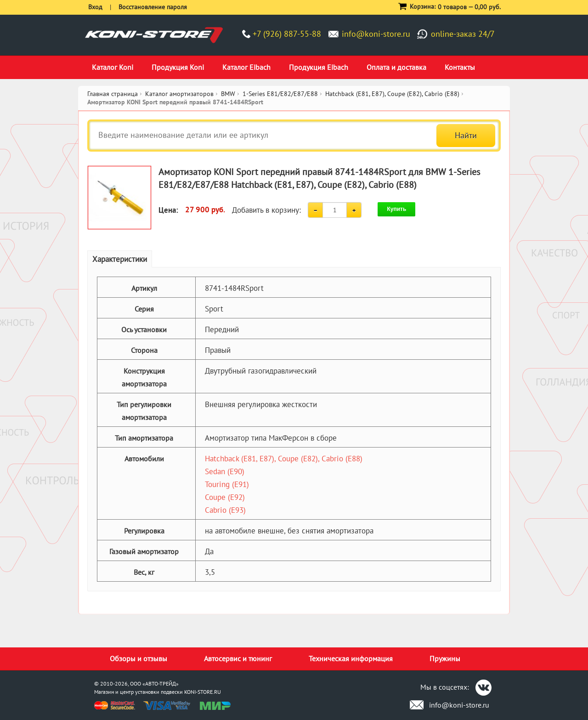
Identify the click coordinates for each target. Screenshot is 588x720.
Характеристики (120, 259)
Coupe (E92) (225, 497)
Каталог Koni (113, 67)
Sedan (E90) (225, 471)
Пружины (445, 658)
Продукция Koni (178, 67)
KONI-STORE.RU (203, 692)
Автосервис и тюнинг (238, 658)
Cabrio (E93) (225, 510)
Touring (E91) (227, 484)
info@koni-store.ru (376, 34)
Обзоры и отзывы (139, 658)
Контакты (460, 67)
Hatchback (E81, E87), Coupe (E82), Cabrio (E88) (284, 459)
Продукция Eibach (319, 67)
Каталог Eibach (246, 67)
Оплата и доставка (396, 67)
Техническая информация (351, 658)
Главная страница (113, 94)
